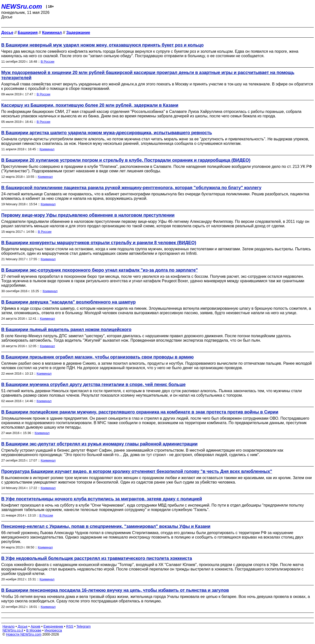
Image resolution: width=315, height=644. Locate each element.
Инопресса (53, 630)
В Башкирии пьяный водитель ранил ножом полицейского (66, 330)
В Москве (34, 630)
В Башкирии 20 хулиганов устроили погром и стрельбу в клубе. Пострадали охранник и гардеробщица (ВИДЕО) (126, 160)
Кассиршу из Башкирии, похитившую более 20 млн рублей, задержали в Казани (90, 105)
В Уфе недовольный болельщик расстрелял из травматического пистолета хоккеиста (97, 558)
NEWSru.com (22, 6)
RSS (70, 626)
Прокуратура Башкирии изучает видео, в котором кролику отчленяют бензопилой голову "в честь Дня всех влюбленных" (137, 471)
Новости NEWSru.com (24, 634)
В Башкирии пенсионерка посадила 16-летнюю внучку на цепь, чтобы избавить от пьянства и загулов (115, 590)
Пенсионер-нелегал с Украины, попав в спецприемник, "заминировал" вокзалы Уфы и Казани (106, 526)
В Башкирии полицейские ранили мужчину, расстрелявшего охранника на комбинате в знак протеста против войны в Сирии (140, 412)
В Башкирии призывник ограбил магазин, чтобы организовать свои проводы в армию (97, 357)
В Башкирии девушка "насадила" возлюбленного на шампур (68, 302)
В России (47, 62)
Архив (36, 626)
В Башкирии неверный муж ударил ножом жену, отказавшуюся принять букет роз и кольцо (102, 45)
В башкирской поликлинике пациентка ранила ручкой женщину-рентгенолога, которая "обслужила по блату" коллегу (131, 188)
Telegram (84, 626)
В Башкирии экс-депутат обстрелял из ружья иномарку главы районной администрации (99, 444)
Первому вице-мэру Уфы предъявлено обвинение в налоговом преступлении (88, 215)
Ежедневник (53, 626)
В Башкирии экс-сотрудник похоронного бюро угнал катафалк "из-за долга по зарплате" (100, 270)
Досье (23, 626)
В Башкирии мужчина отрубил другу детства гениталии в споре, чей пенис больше (93, 385)
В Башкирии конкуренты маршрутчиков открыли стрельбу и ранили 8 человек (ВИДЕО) (99, 243)
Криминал (47, 149)
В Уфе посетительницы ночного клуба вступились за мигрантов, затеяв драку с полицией (102, 499)
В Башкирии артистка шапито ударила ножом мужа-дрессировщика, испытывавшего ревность (107, 133)
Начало (9, 626)
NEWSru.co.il (13, 630)
